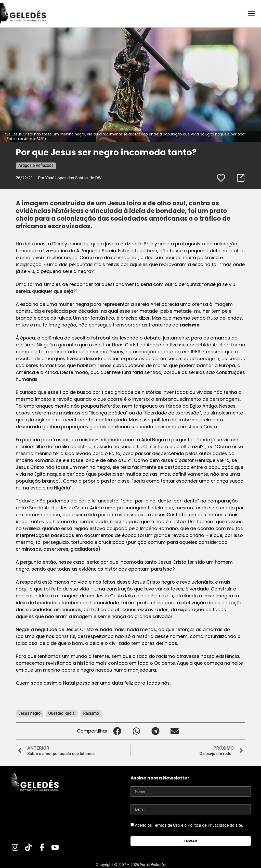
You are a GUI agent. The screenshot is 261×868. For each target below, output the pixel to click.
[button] (117, 731)
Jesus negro (29, 713)
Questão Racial (62, 713)
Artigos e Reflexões (36, 165)
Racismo (91, 713)
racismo (190, 325)
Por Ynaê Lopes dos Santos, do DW (70, 178)
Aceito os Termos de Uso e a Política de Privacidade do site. (189, 825)
